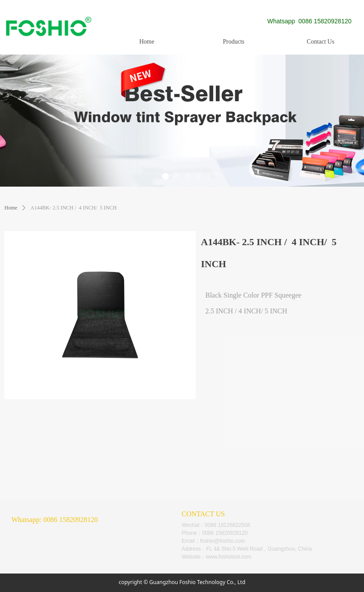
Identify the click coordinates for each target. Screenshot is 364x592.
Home (11, 208)
